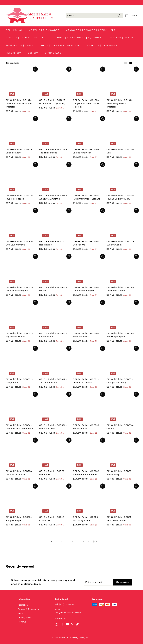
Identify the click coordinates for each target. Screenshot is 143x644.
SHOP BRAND (53, 53)
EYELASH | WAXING (122, 38)
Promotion (23, 605)
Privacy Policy (25, 618)
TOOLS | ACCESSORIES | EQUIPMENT (79, 38)
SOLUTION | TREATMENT (102, 45)
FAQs (21, 613)
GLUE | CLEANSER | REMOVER (61, 45)
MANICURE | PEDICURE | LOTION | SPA (91, 30)
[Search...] (94, 16)
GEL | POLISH (14, 30)
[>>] (95, 541)
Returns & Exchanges (28, 609)
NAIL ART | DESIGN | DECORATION (28, 38)
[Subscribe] (123, 582)
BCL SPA (33, 53)
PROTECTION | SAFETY (20, 45)
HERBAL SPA (14, 53)
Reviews (22, 622)
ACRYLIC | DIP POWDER (44, 30)
